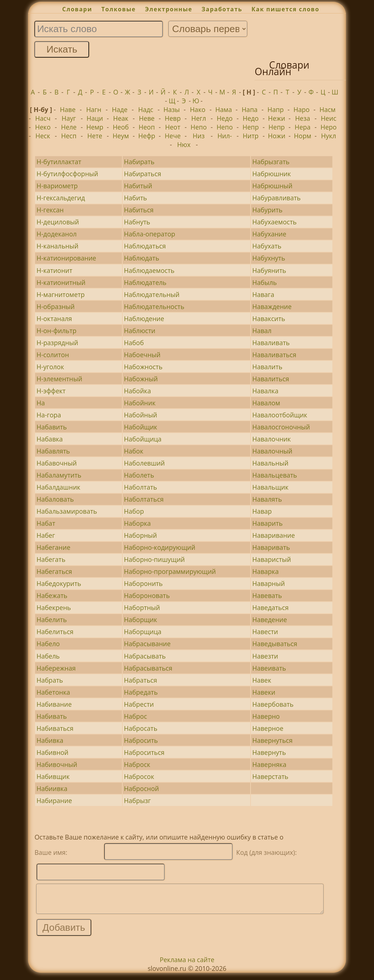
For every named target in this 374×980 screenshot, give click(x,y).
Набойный (140, 415)
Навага (263, 294)
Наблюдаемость (149, 270)
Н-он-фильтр (56, 331)
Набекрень (54, 607)
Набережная (56, 668)
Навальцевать (275, 475)
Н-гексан (50, 210)
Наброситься (144, 752)
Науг (69, 118)
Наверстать (270, 776)
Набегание (54, 547)
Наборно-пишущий (154, 559)
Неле (69, 127)
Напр (275, 109)
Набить (135, 198)
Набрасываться (148, 668)
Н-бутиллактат (59, 162)
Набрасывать (145, 656)
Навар (262, 511)
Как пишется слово (286, 9)
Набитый (138, 186)
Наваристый (272, 559)
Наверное (268, 728)
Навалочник (272, 439)
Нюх (184, 144)
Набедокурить (59, 583)
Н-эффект (51, 391)
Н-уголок (50, 367)
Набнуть (137, 222)
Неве (147, 118)
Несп (69, 136)
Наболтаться (144, 499)
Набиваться (55, 728)
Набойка (137, 391)
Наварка (266, 571)
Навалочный (272, 451)
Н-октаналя (54, 319)
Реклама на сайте (187, 965)
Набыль (265, 282)
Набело (48, 644)
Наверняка (269, 764)
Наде (120, 109)
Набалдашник (58, 487)
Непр (251, 127)
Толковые (119, 9)
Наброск (137, 764)
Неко (43, 127)
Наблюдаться (145, 246)
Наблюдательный (152, 294)
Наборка (137, 523)
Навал (262, 331)
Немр (95, 127)
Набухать (267, 246)
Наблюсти (140, 331)
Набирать (139, 162)
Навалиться (271, 379)
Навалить (268, 367)
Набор (134, 511)
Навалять (267, 499)
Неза (303, 118)
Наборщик (140, 620)
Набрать (50, 680)
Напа (250, 109)
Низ (199, 136)
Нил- (225, 136)
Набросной (141, 788)
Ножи (276, 136)
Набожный (141, 379)
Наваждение (272, 306)
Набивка (50, 740)
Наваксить (269, 319)
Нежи (277, 118)
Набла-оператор (149, 234)
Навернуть (269, 752)
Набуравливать (276, 198)
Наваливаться (274, 355)
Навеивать (269, 668)
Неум (121, 136)
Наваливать (271, 343)
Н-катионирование (66, 258)
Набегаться (54, 571)
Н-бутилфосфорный (67, 174)
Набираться (142, 174)
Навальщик (270, 487)
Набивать (52, 716)
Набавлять (53, 451)
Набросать (140, 728)
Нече (173, 136)
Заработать (222, 9)
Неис (328, 118)
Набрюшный (272, 186)
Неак (121, 118)
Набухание (269, 234)
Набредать (141, 692)
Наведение (270, 620)
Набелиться (55, 632)
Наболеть (139, 475)
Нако (198, 109)
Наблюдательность (154, 306)
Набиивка (52, 788)
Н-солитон (53, 355)
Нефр (147, 136)
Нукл (329, 136)
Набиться (139, 210)
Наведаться (270, 607)
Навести (265, 632)
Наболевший (144, 463)
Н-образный (56, 306)
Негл (199, 118)
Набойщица (143, 439)
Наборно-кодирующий (159, 547)
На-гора (49, 415)
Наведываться (275, 644)
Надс (146, 109)
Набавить (52, 427)
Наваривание (274, 535)
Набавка (50, 439)
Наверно (266, 716)
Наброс (135, 716)
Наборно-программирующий (170, 571)
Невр (173, 118)
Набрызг (137, 800)
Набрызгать (271, 162)
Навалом (266, 403)
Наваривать (271, 547)
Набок (133, 451)
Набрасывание (147, 644)
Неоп (147, 127)
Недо (225, 118)
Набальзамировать (67, 511)
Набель (48, 656)
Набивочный (57, 764)
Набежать (52, 595)
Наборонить (143, 583)
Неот (173, 127)
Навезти (265, 656)
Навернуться (272, 740)
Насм (328, 109)
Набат (46, 523)
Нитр (251, 136)
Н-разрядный (57, 343)
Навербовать (273, 704)
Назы (172, 109)
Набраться (140, 680)
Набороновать (147, 595)
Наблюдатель (145, 282)
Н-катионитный (61, 282)
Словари (77, 9)
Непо (199, 127)
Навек (262, 680)
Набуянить (269, 270)
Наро (302, 109)
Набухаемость (274, 222)
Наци (95, 118)
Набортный (142, 607)
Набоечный (142, 355)
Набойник (140, 403)
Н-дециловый (58, 222)
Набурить (268, 210)
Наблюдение (144, 319)
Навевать (267, 595)
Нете (95, 136)
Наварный (269, 583)
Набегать (51, 559)
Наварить (268, 523)
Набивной (52, 752)
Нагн (94, 109)
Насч (43, 118)
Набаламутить (59, 475)
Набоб (134, 343)
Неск (43, 136)
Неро (328, 127)
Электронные (169, 9)
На (41, 403)
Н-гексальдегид (61, 198)
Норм (303, 136)
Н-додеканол (57, 234)
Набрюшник (272, 174)
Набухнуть (269, 258)
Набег (46, 535)
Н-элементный (59, 379)
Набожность (143, 367)
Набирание (54, 800)
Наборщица (142, 632)
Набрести (139, 704)
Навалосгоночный (281, 427)
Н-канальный (58, 246)
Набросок (139, 776)
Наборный (140, 535)
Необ (121, 127)
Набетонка (53, 692)
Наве (68, 109)
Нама (224, 109)
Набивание (54, 704)
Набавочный (57, 463)
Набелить (52, 620)
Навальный (270, 463)
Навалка (266, 391)
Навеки (264, 692)
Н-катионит (54, 270)
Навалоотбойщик (280, 415)
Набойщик (140, 427)
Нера (303, 127)
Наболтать (140, 487)
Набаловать (55, 499)
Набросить (141, 740)
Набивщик (53, 776)
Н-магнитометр (61, 294)
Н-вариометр (57, 186)
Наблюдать (141, 258)
